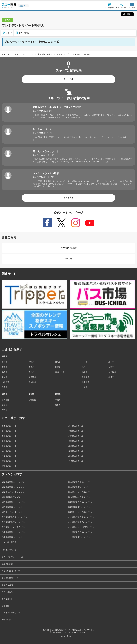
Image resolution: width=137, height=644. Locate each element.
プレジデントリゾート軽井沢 (79, 54)
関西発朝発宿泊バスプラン (80, 507)
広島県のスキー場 (9, 461)
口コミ (98, 54)
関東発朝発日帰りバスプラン (14, 482)
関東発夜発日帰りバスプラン (80, 482)
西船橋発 (86, 377)
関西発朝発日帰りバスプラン (14, 502)
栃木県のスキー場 (9, 436)
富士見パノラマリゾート (46, 151)
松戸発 (85, 362)
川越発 (31, 367)
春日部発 (32, 382)
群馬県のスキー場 (76, 436)
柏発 (84, 367)
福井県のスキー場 (9, 451)
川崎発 (58, 367)
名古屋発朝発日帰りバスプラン (15, 517)
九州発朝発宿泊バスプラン (13, 537)
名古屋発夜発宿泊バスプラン (80, 522)
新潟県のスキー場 (9, 446)
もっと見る (69, 79)
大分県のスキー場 (76, 461)
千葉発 (85, 387)
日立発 (111, 367)
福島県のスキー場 (76, 431)
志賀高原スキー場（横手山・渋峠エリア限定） (58, 107)
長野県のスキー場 (76, 441)
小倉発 (58, 400)
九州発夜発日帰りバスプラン (80, 532)
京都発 (5, 405)
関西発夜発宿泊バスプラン (13, 507)
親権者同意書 (7, 564)
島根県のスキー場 (76, 456)
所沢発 (31, 372)
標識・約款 (6, 620)
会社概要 (5, 606)
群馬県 (60, 54)
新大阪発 (5, 400)
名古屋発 (32, 400)
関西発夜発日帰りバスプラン (80, 502)
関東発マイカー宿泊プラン (13, 492)
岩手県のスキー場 (76, 426)
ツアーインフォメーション (13, 557)
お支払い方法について (11, 571)
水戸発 (111, 362)
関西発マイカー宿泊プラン (13, 512)
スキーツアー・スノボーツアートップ (17, 54)
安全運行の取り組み (10, 578)
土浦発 (111, 377)
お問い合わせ (7, 592)
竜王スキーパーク (42, 129)
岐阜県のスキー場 (76, 446)
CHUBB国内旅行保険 (68, 248)
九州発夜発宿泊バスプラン (80, 537)
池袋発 (5, 372)
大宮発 (31, 362)
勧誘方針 (68, 259)
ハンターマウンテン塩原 (46, 173)
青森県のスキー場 (9, 426)
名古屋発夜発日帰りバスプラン (81, 517)
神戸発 (5, 410)
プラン (6, 33)
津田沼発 (86, 382)
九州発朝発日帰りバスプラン (14, 532)
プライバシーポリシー (11, 613)
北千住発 (5, 382)
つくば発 (112, 372)
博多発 (58, 405)
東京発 (5, 367)
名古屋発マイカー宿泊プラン (14, 527)
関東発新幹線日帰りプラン (80, 497)
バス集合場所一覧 (9, 550)
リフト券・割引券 (9, 542)
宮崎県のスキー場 (9, 466)
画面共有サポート (69, 636)
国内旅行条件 (7, 599)
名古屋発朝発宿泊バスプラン (14, 522)
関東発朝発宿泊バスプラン (13, 487)
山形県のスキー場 (9, 431)
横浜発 (58, 362)
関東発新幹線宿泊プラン (12, 497)
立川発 (5, 387)
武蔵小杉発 (60, 372)
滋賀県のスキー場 (76, 451)
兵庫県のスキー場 (9, 456)
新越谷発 (32, 377)
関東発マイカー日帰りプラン (80, 492)
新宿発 (5, 362)
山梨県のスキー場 (9, 441)
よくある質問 (7, 585)
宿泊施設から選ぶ (45, 54)
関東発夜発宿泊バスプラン (80, 487)
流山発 (85, 372)
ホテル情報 (21, 33)
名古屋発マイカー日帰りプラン (81, 527)
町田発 (5, 377)
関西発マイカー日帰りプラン (80, 512)
